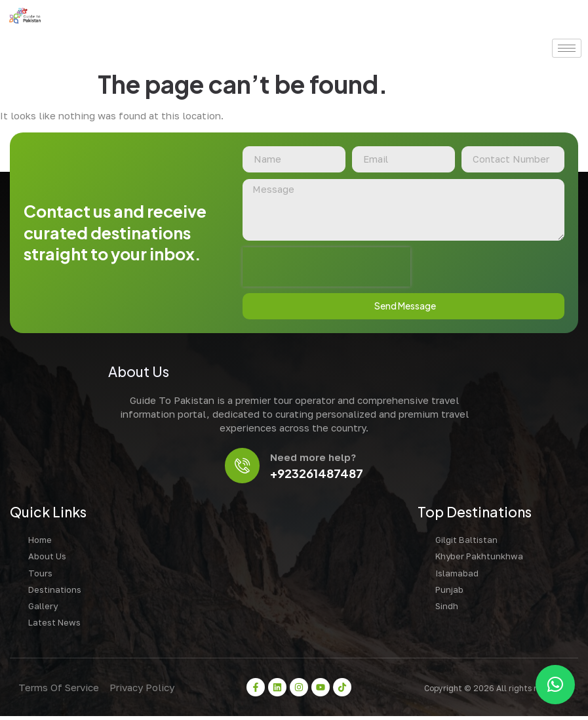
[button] (555, 685)
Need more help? (314, 460)
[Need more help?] (242, 468)
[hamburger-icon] (567, 48)
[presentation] (326, 268)
